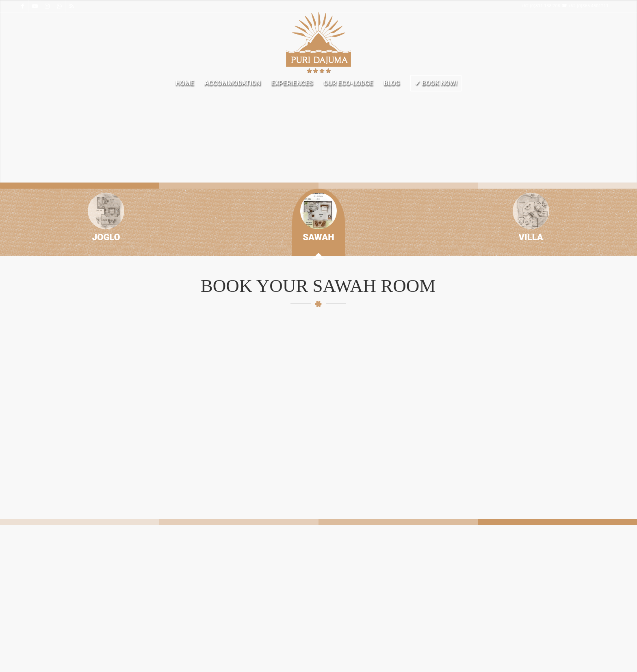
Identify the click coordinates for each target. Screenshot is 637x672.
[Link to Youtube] (35, 6)
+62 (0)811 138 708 (541, 6)
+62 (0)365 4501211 (588, 6)
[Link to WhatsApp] (59, 6)
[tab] (106, 222)
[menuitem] (185, 83)
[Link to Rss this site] (71, 6)
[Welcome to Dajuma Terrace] (318, 43)
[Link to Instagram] (47, 6)
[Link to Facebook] (23, 6)
